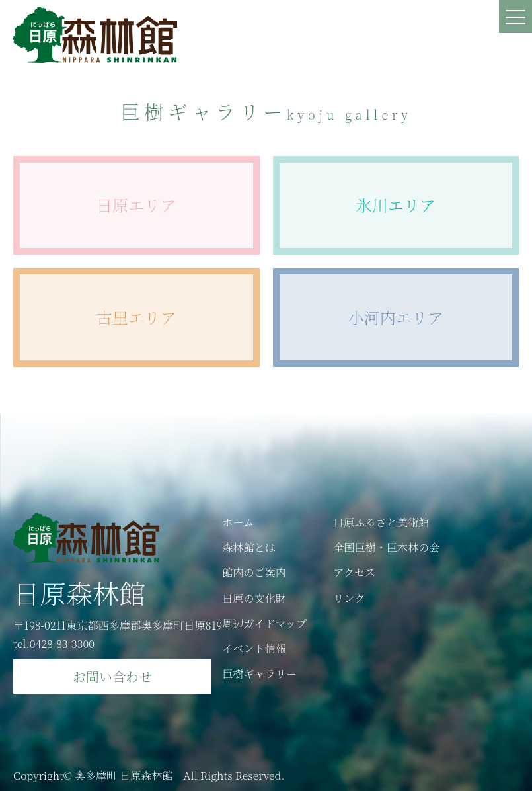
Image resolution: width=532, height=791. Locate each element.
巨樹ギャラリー (260, 673)
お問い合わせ (112, 676)
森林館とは (249, 546)
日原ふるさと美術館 (382, 521)
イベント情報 (254, 648)
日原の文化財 (254, 597)
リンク (350, 597)
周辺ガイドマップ (265, 622)
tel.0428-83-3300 (54, 643)
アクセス (355, 571)
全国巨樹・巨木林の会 (387, 546)
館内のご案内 (254, 571)
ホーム (238, 521)
